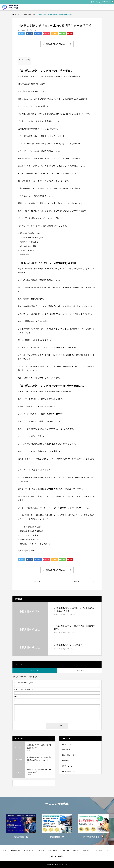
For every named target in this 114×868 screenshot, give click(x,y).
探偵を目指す (66, 761)
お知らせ (76, 850)
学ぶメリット (28, 850)
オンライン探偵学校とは (11, 850)
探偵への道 (41, 850)
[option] (21, 826)
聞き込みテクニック (33, 30)
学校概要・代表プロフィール (59, 850)
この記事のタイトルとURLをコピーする (57, 44)
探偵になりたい (67, 750)
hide (28, 60)
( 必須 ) (24, 683)
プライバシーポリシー (103, 850)
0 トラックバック (79, 670)
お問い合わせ (87, 850)
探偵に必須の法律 (68, 755)
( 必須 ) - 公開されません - (25, 690)
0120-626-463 (105, 2)
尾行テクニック (67, 744)
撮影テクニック (67, 766)
